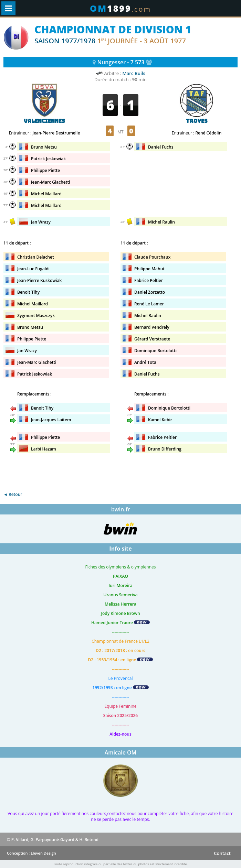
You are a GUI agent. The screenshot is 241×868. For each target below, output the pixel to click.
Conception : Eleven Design (32, 853)
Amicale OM (121, 752)
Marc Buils (134, 73)
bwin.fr (121, 509)
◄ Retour (13, 494)
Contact (222, 853)
